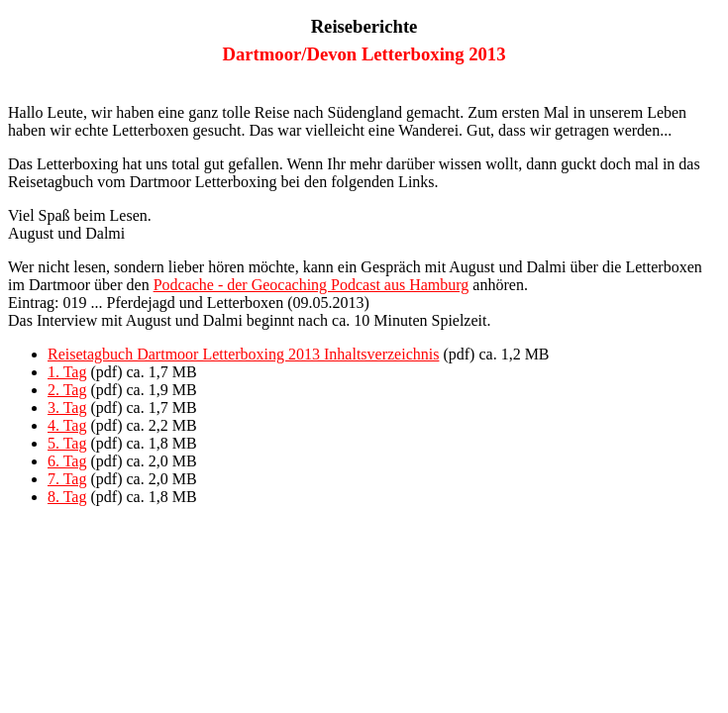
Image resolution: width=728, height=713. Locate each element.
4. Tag (67, 425)
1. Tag (67, 372)
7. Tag (67, 479)
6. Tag (67, 461)
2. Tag (67, 390)
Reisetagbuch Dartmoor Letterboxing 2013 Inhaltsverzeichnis (243, 354)
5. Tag (67, 443)
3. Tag (67, 407)
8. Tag (67, 497)
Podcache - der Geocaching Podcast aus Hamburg (312, 285)
